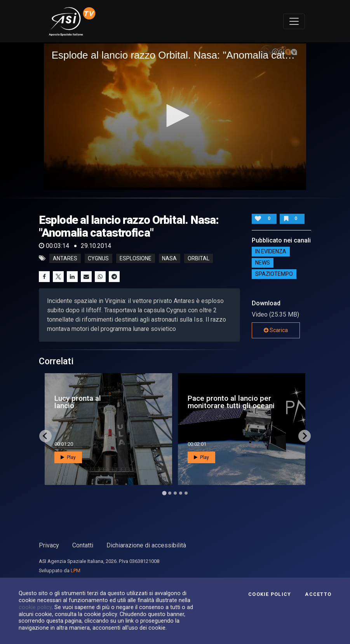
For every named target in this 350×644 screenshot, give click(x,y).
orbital (199, 258)
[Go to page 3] (175, 493)
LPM (76, 570)
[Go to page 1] (164, 493)
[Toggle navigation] (294, 21)
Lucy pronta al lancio (78, 402)
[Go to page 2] (170, 493)
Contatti (83, 545)
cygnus (98, 258)
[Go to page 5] (186, 493)
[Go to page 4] (181, 493)
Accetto (318, 594)
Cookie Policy (270, 594)
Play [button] (68, 457)
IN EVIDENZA (271, 252)
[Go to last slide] (45, 436)
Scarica (276, 330)
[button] (175, 116)
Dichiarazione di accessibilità (146, 545)
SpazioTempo (274, 274)
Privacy (49, 545)
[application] (175, 116)
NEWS (263, 263)
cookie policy (35, 607)
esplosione (136, 258)
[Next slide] (305, 436)
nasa (169, 258)
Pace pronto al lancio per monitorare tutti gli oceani (231, 402)
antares (65, 258)
